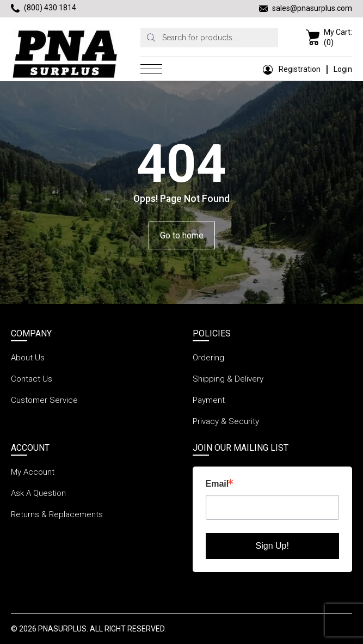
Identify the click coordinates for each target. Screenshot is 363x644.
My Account (33, 472)
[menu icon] (154, 69)
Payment (209, 400)
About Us (28, 358)
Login (343, 69)
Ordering (208, 358)
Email (217, 484)
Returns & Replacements (57, 514)
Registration (292, 69)
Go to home (182, 235)
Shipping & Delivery (228, 379)
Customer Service (44, 400)
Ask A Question (38, 493)
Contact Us (32, 379)
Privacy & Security (226, 421)
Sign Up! (272, 546)
